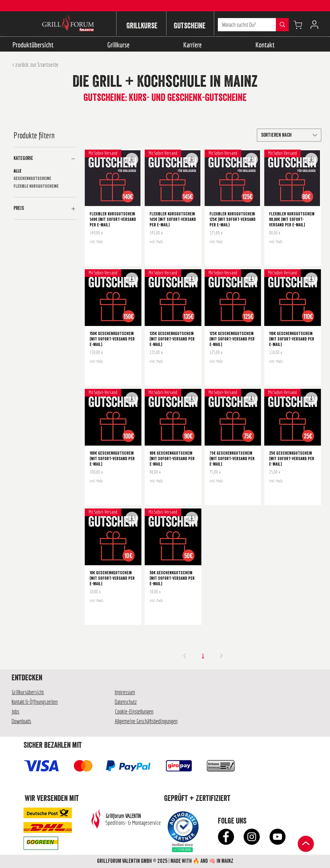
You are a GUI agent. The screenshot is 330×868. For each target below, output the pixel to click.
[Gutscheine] (189, 26)
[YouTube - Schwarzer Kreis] (277, 837)
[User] (314, 25)
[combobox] (289, 135)
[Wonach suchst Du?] (242, 25)
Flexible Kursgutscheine (36, 186)
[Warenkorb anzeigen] (298, 25)
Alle (17, 171)
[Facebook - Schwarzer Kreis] (226, 837)
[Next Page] (221, 656)
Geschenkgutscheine (32, 178)
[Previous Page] (185, 656)
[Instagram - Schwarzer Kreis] (252, 837)
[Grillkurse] (142, 26)
